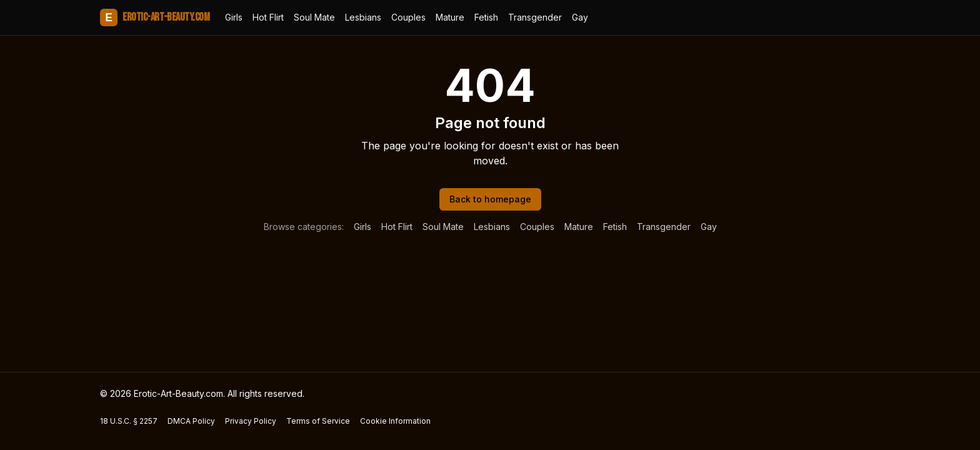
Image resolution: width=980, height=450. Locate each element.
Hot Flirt (268, 17)
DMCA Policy (191, 421)
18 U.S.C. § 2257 (129, 421)
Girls (234, 17)
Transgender (535, 17)
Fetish (486, 17)
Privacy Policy (251, 421)
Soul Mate (314, 17)
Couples (408, 17)
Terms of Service (318, 421)
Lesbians (363, 17)
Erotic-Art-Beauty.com (155, 17)
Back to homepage (490, 199)
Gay (580, 17)
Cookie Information (395, 421)
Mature (450, 17)
